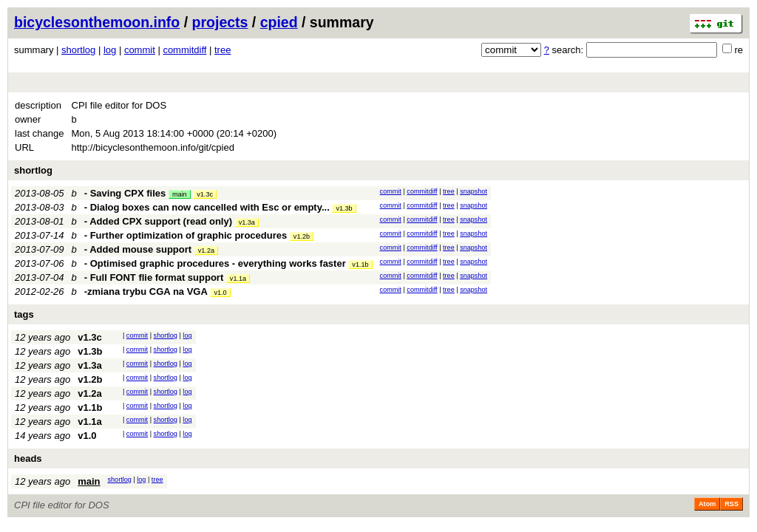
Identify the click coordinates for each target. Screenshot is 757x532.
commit (140, 50)
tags (24, 314)
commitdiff (184, 50)
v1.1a (238, 279)
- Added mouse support (138, 249)
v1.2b (302, 236)
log (110, 50)
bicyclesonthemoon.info (97, 22)
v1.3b (344, 208)
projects (220, 22)
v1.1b (360, 265)
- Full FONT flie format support (154, 277)
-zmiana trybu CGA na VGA (146, 291)
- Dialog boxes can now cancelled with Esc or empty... (208, 207)
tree (223, 50)
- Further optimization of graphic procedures (186, 235)
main (180, 194)
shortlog (78, 50)
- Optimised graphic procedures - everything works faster (215, 263)
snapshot (473, 191)
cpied (279, 22)
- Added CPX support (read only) (158, 221)
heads (28, 458)
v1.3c (205, 194)
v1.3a (247, 222)
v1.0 (220, 293)
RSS (731, 504)
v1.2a (206, 250)
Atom (707, 504)
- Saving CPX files (125, 193)
